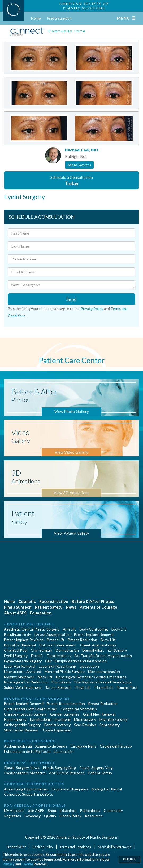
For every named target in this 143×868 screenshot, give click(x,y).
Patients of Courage (98, 607)
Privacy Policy (92, 309)
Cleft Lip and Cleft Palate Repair (31, 709)
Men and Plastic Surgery (65, 671)
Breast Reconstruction (66, 703)
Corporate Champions (70, 789)
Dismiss (129, 859)
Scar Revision (85, 725)
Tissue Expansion (57, 730)
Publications (90, 810)
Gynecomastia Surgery (23, 661)
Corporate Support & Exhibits (29, 794)
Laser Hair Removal (20, 666)
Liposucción (64, 751)
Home (36, 18)
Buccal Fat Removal (20, 645)
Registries (12, 816)
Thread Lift (104, 687)
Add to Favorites (79, 165)
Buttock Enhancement (58, 645)
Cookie (27, 864)
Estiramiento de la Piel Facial (27, 751)
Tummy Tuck (127, 687)
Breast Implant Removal (94, 634)
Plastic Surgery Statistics (25, 773)
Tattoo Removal (58, 687)
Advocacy (32, 816)
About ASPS (15, 613)
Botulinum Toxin (18, 634)
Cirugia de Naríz (83, 746)
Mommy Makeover (19, 677)
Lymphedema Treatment (50, 719)
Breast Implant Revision (24, 640)
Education (68, 810)
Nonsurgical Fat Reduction (26, 682)
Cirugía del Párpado (116, 746)
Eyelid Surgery (16, 656)
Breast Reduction (83, 640)
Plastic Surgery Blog (59, 768)
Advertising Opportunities (26, 789)
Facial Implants (59, 656)
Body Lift (119, 629)
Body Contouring (94, 629)
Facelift (37, 656)
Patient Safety (49, 607)
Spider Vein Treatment (23, 687)
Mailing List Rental (107, 789)
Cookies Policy (43, 847)
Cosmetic (27, 601)
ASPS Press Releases (67, 773)
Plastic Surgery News (22, 768)
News (71, 607)
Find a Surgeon (59, 18)
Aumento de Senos (51, 746)
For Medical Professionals (35, 805)
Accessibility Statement (114, 847)
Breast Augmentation (53, 634)
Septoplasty (110, 725)
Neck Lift (45, 677)
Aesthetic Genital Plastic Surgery (32, 629)
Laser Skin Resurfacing (57, 666)
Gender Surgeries (65, 714)
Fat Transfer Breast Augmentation (103, 656)
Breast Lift (56, 640)
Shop (52, 810)
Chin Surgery (42, 650)
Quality (50, 816)
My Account (14, 810)
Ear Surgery (117, 650)
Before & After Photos (93, 601)
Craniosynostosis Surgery (25, 714)
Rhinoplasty (61, 682)
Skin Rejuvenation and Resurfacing (103, 682)
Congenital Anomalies (79, 709)
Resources (94, 816)
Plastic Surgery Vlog (96, 768)
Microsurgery (85, 719)
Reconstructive (54, 601)
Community (113, 810)
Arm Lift (70, 629)
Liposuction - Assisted (23, 671)
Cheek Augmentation (98, 645)
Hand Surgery (15, 719)
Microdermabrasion (104, 671)
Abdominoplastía (18, 746)
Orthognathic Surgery (22, 725)
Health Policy (71, 816)
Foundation (41, 613)
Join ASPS (36, 810)
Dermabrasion (67, 650)
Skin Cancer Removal (21, 730)
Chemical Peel (16, 650)
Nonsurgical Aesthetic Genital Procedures (91, 677)
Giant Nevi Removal (99, 714)
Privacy (9, 864)
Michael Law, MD (82, 150)
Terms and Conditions (76, 847)
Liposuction (89, 666)
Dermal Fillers (93, 650)
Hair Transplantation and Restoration (76, 661)
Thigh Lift (83, 687)
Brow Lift (108, 640)
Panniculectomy (57, 725)
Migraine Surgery (114, 719)
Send (71, 299)
